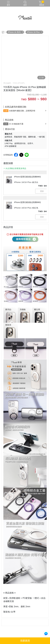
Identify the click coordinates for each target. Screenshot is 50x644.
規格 (6, 124)
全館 (6, 111)
